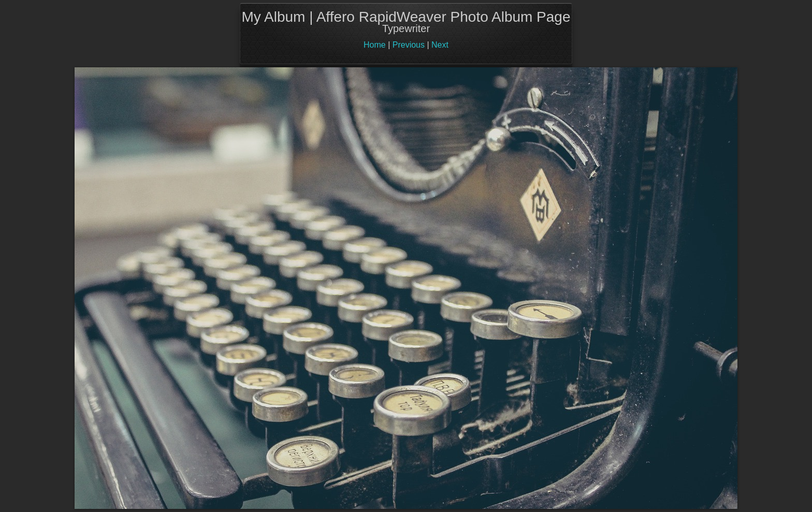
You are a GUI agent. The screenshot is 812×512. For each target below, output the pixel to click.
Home (375, 45)
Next (440, 45)
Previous (409, 45)
